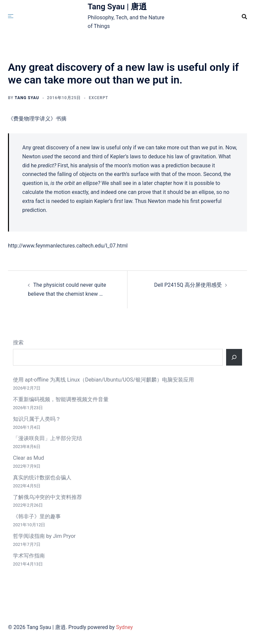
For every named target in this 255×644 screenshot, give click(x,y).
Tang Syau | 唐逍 (117, 7)
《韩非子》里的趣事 (37, 516)
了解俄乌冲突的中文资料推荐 (47, 497)
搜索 (18, 342)
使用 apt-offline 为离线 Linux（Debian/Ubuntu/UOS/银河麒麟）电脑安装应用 (103, 380)
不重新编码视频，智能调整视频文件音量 (61, 399)
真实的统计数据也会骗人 (42, 478)
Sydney (124, 627)
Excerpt (98, 98)
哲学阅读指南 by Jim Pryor (44, 536)
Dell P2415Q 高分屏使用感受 (188, 285)
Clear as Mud (29, 458)
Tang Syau (27, 98)
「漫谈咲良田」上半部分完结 (47, 438)
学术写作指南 (29, 556)
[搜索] (234, 357)
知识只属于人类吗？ (37, 419)
